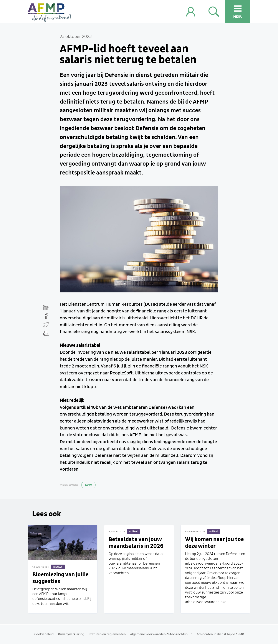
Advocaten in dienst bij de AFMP (220, 634)
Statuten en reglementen (107, 634)
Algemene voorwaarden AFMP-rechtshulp (161, 634)
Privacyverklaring (71, 634)
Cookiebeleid (44, 634)
